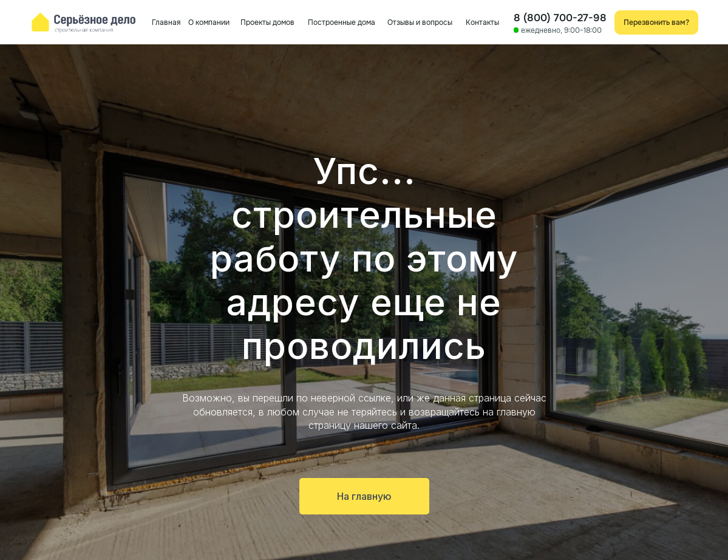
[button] (657, 22)
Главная (166, 22)
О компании (209, 22)
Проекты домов (267, 22)
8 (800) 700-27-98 (560, 18)
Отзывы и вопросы (420, 22)
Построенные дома (342, 22)
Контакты (482, 22)
